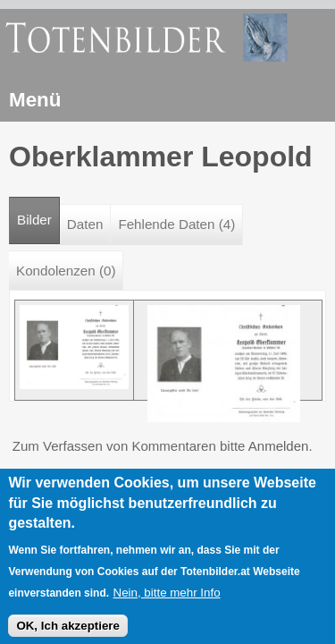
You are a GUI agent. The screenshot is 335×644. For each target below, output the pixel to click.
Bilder (38, 212)
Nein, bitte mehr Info (167, 600)
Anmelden (279, 446)
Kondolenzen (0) (66, 271)
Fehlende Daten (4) (176, 224)
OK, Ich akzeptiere (68, 633)
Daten (85, 224)
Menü (35, 100)
